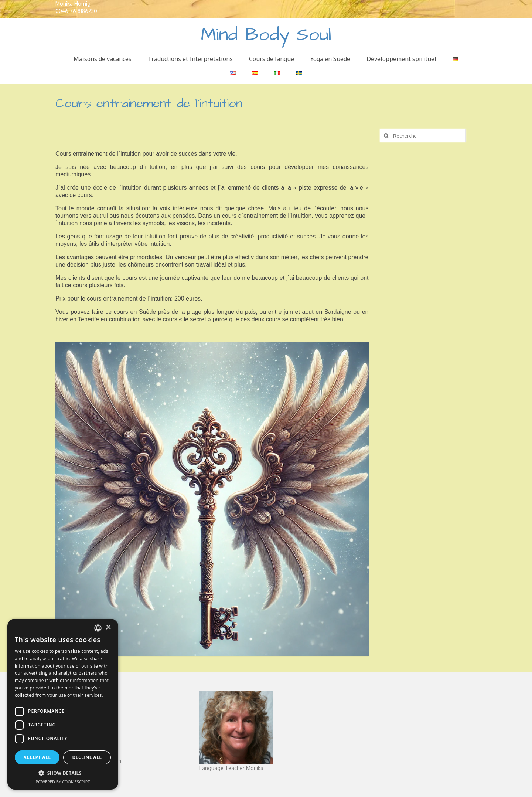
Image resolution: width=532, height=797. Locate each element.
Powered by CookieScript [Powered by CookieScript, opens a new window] (63, 782)
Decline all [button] (87, 757)
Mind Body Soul (266, 35)
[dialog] (63, 704)
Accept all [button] (37, 757)
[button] (63, 773)
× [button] (108, 628)
